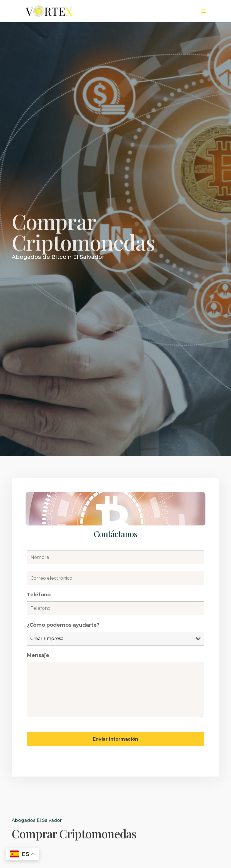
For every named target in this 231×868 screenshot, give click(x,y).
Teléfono (39, 595)
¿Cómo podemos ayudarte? (63, 625)
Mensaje (38, 655)
